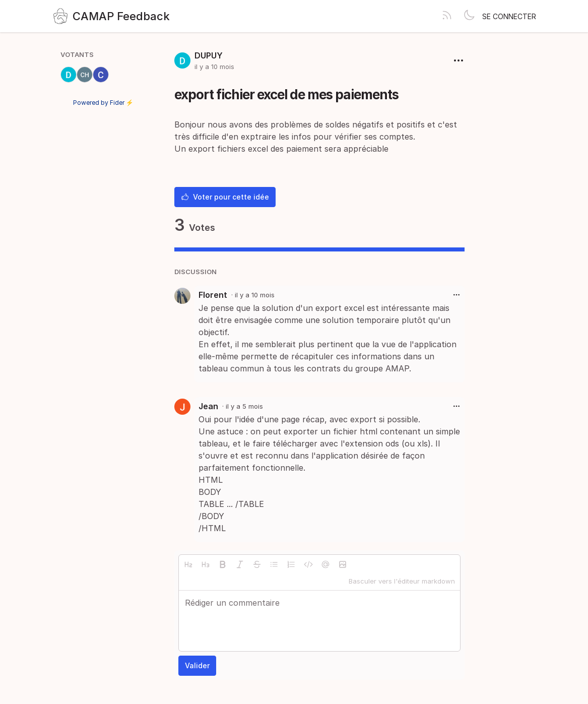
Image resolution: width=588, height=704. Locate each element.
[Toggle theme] (469, 16)
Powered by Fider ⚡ (103, 103)
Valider (197, 665)
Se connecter (509, 16)
